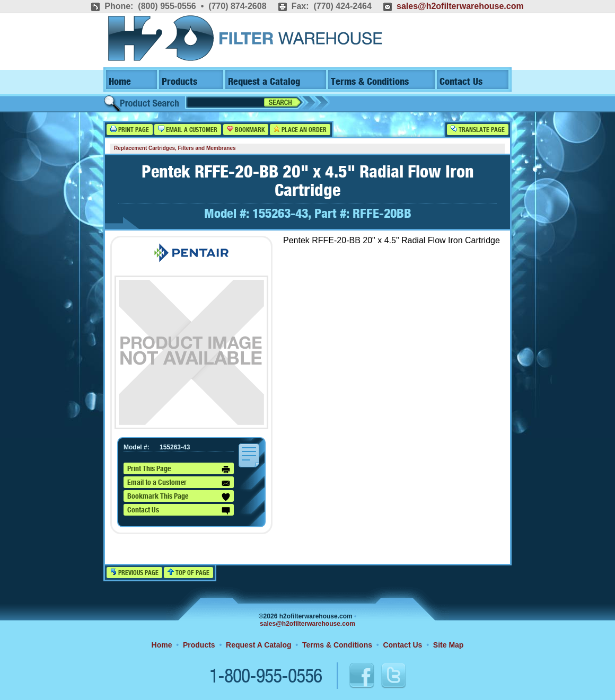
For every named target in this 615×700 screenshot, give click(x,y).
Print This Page (179, 469)
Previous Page (134, 573)
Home (120, 82)
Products (179, 82)
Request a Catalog (264, 82)
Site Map (449, 645)
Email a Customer (188, 130)
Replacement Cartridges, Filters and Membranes (175, 148)
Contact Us (461, 82)
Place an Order (300, 130)
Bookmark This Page (179, 497)
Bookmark (246, 130)
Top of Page (188, 573)
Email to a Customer (179, 483)
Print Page (130, 130)
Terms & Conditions (370, 82)
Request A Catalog (258, 645)
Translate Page (478, 130)
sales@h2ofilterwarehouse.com (460, 6)
